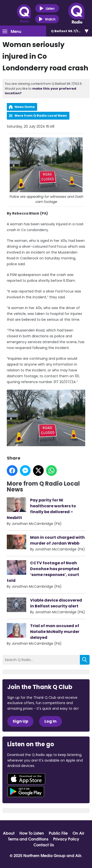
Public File (58, 833)
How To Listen (32, 833)
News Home (25, 107)
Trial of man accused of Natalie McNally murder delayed (55, 631)
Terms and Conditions (28, 839)
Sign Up (20, 721)
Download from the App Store (26, 779)
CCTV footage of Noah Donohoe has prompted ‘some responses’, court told (43, 571)
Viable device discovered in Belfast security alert (56, 603)
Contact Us (44, 845)
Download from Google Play (26, 792)
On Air (78, 833)
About (9, 833)
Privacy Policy (66, 839)
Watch (47, 19)
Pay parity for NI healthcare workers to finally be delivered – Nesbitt (41, 509)
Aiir (78, 855)
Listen (47, 8)
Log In (50, 721)
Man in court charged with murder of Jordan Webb (57, 540)
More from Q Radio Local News (41, 116)
